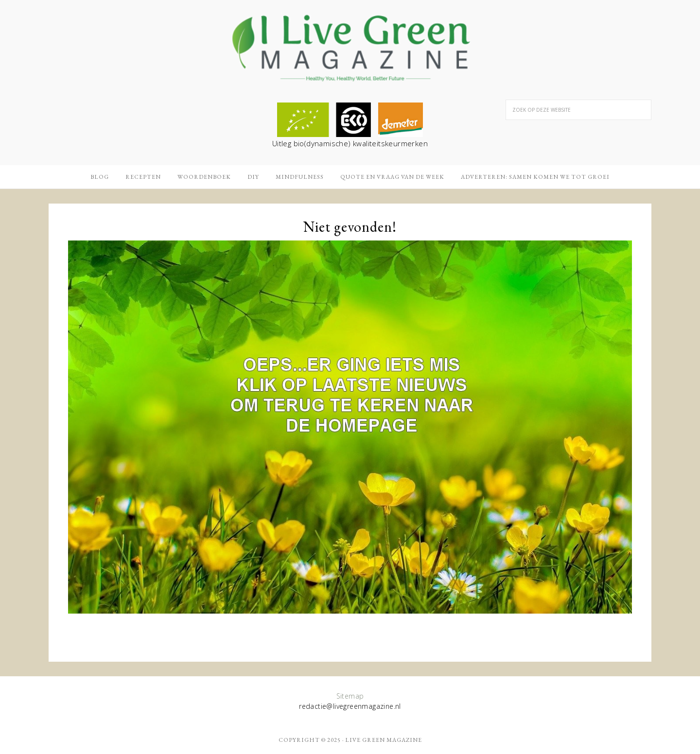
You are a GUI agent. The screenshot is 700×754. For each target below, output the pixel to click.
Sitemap (350, 696)
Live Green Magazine (384, 740)
